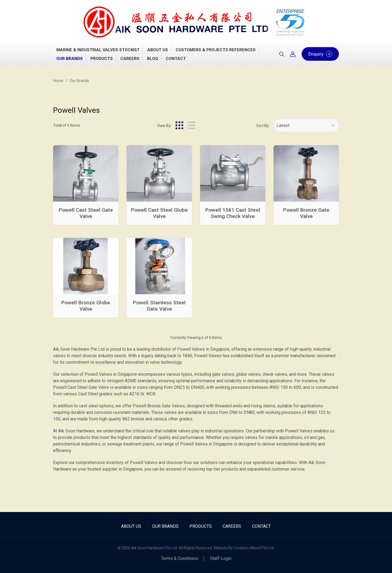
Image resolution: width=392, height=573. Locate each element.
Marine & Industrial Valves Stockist (98, 50)
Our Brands (70, 59)
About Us (158, 50)
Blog (153, 59)
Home (58, 81)
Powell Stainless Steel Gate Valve (159, 306)
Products (102, 59)
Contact (176, 59)
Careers (130, 59)
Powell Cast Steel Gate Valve (86, 213)
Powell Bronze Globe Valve (86, 306)
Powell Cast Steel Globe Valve (159, 213)
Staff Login (221, 558)
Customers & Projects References (216, 50)
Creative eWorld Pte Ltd (254, 548)
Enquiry (320, 54)
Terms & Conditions (180, 558)
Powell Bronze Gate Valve (306, 213)
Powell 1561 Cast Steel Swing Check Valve (233, 213)
